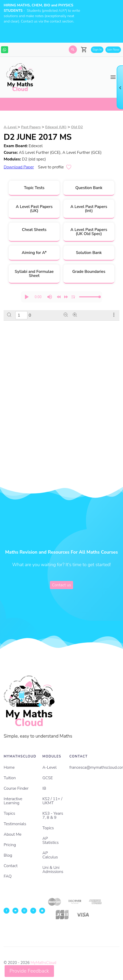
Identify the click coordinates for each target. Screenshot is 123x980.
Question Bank (89, 188)
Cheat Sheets (34, 230)
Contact (10, 866)
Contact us (61, 585)
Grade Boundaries (89, 272)
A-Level (11, 127)
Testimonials (15, 824)
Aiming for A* (34, 253)
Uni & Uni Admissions (53, 870)
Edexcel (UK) (56, 127)
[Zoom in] (75, 315)
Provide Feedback (29, 971)
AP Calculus (50, 855)
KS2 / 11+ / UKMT (52, 801)
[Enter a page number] (21, 315)
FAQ (8, 876)
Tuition (10, 778)
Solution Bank (89, 253)
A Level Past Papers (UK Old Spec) (89, 232)
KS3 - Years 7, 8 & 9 (53, 815)
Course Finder (16, 788)
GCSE (48, 778)
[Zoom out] (66, 315)
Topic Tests (34, 188)
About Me (12, 834)
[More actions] (114, 315)
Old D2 (77, 127)
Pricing (10, 845)
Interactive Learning (13, 801)
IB (44, 788)
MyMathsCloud (43, 963)
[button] (26, 297)
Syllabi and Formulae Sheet (34, 274)
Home (9, 767)
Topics (9, 813)
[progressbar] (38, 297)
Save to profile (55, 167)
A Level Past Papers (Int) (89, 209)
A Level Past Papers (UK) (34, 209)
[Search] (73, 50)
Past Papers (31, 127)
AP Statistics (51, 841)
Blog (8, 855)
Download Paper (19, 167)
